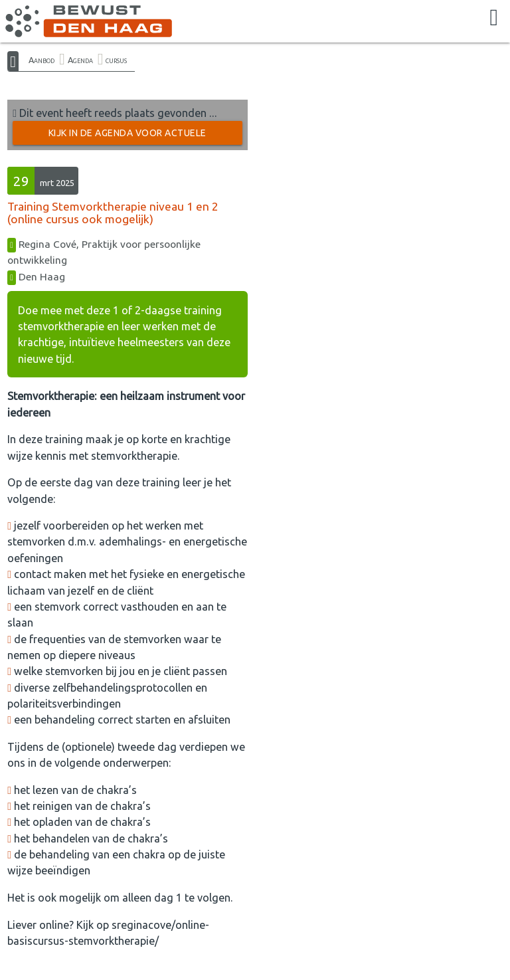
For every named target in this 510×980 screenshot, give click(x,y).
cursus (116, 60)
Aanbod (42, 60)
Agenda (80, 60)
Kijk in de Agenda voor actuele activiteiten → (127, 136)
